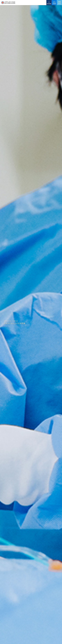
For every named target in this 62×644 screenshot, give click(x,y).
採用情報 (54, 3)
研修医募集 (49, 3)
